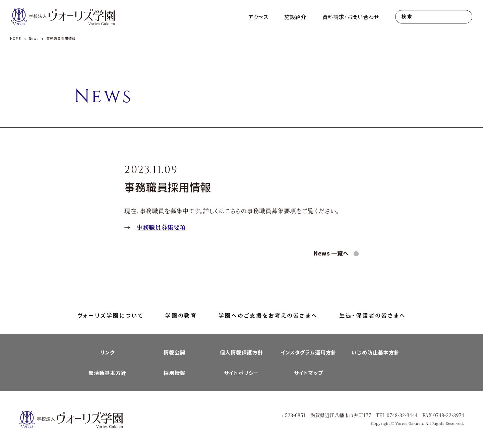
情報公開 (174, 352)
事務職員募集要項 (161, 227)
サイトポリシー (241, 373)
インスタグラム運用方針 (309, 352)
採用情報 (174, 373)
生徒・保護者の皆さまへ (373, 315)
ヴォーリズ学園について (110, 315)
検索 (407, 17)
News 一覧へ (332, 253)
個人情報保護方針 (241, 352)
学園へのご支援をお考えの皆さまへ (268, 315)
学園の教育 (181, 315)
